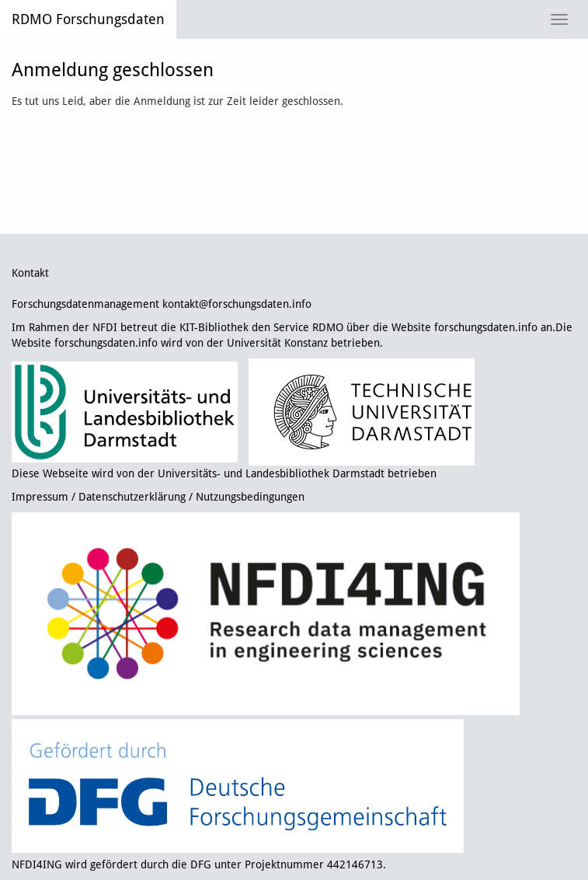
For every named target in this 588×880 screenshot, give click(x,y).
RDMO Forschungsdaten (88, 19)
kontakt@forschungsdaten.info (237, 304)
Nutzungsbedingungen (250, 497)
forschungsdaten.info (486, 327)
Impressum (40, 497)
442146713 (355, 864)
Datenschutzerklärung (132, 497)
